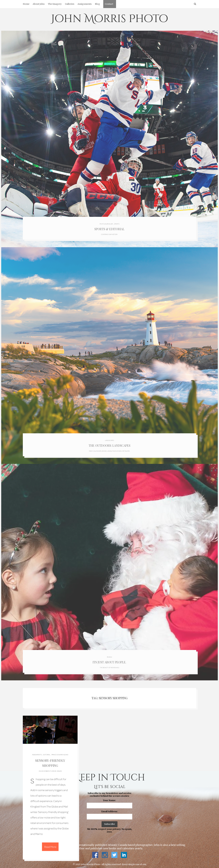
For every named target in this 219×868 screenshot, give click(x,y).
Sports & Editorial (110, 228)
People (109, 654)
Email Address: (109, 809)
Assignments (85, 4)
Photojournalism (106, 222)
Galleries (70, 4)
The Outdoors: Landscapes (110, 444)
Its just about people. (109, 660)
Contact (109, 4)
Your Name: (109, 798)
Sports (117, 222)
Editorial (47, 753)
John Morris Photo (110, 19)
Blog (97, 4)
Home (26, 4)
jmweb (59, 769)
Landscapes (110, 438)
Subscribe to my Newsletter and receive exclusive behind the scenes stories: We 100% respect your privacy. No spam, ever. (109, 810)
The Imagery (55, 4)
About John (39, 4)
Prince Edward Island (60, 753)
